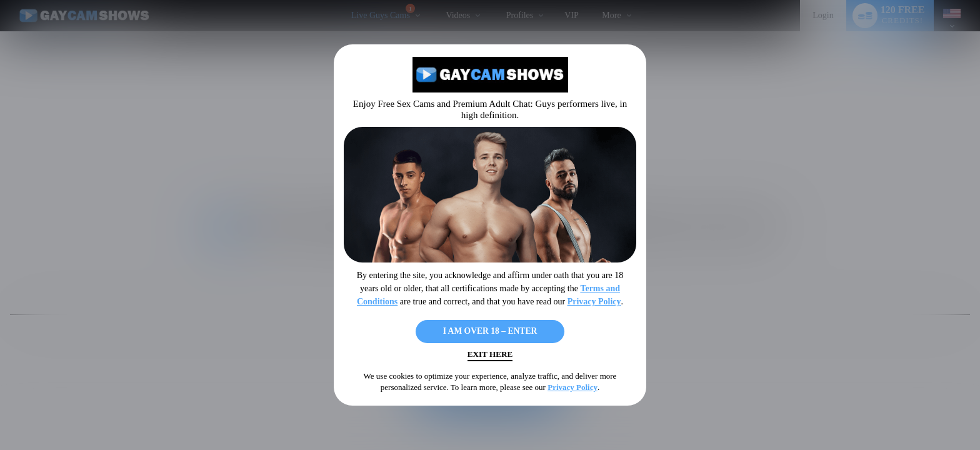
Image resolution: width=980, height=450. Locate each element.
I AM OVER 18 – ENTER (490, 329)
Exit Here (490, 357)
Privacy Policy (594, 298)
